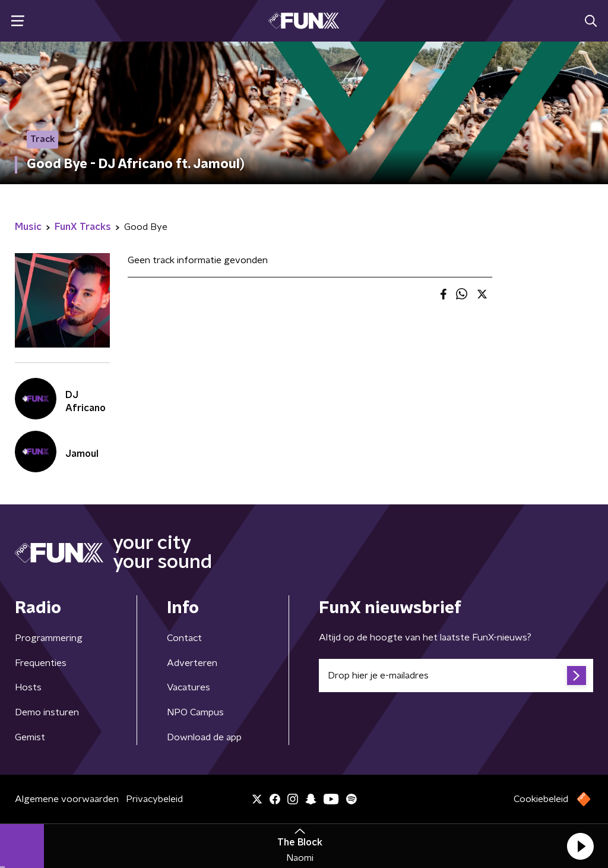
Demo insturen (47, 712)
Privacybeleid (154, 799)
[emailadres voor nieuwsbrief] (456, 676)
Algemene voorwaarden (67, 799)
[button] (580, 846)
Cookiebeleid (541, 799)
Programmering (49, 638)
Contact (184, 638)
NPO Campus (195, 712)
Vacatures (189, 687)
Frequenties (41, 663)
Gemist (30, 737)
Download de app (204, 737)
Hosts (28, 687)
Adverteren (192, 663)
